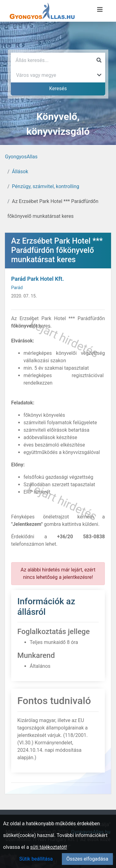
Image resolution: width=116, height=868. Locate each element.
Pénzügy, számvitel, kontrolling (46, 186)
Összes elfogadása (87, 859)
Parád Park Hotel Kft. (38, 279)
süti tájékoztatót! (49, 847)
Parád (17, 288)
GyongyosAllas (21, 157)
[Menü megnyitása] (100, 10)
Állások (20, 172)
